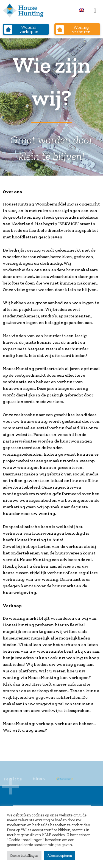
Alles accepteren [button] (60, 856)
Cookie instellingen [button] (24, 856)
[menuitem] (81, 10)
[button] (95, 11)
